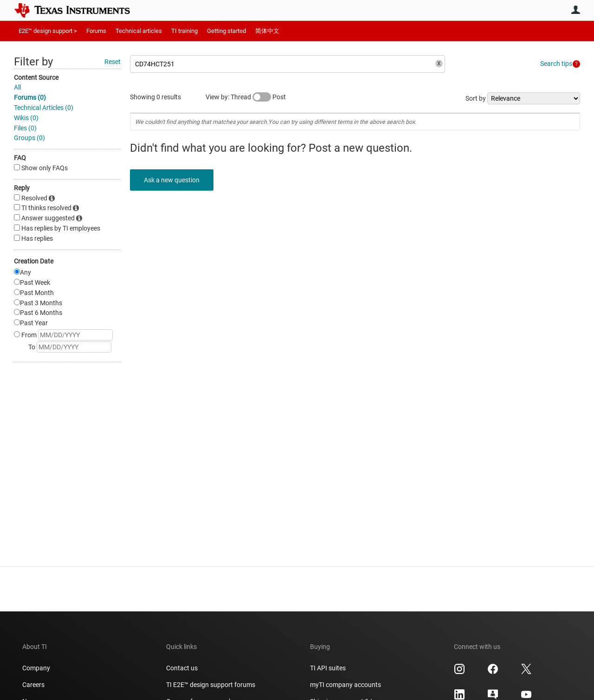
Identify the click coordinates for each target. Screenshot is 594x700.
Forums (96, 31)
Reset (113, 62)
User (575, 10)
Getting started (226, 31)
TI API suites (328, 668)
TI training (184, 31)
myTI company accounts (345, 685)
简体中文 (267, 31)
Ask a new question (172, 180)
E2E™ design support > (48, 31)
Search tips (556, 64)
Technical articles (139, 31)
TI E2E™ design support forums (211, 685)
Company (36, 668)
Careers (33, 685)
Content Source (36, 77)
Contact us (182, 668)
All (17, 87)
